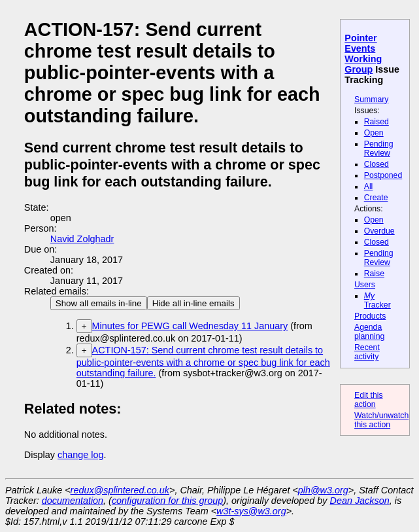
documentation (73, 501)
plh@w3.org (323, 490)
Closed (377, 164)
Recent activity (367, 352)
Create (376, 198)
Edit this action (369, 400)
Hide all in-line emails (193, 303)
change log (80, 455)
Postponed (383, 175)
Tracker (377, 300)
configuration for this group (167, 501)
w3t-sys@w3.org (251, 511)
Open (374, 133)
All (369, 186)
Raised (377, 122)
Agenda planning (369, 332)
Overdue (379, 231)
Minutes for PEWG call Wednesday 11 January (190, 326)
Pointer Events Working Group (363, 54)
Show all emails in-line (99, 303)
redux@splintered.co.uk (120, 490)
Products (370, 316)
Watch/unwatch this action (381, 420)
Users (365, 285)
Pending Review (379, 149)
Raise (374, 274)
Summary (371, 99)
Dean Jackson (360, 501)
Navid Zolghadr (82, 239)
